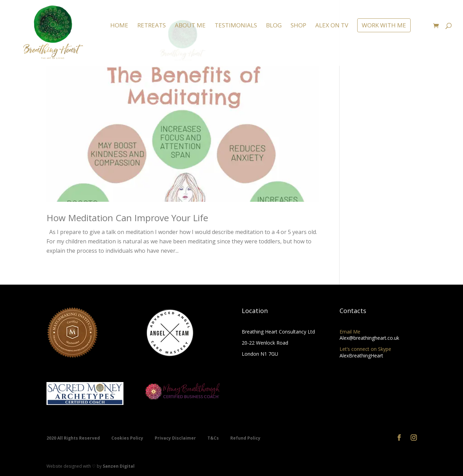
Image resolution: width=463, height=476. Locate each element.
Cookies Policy (128, 438)
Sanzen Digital (119, 466)
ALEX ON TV (332, 26)
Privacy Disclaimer (176, 438)
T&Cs (214, 438)
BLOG (274, 26)
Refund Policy (245, 438)
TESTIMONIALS (236, 26)
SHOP (298, 26)
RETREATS (152, 26)
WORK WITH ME (384, 25)
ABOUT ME (190, 26)
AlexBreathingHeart (361, 356)
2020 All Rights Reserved (74, 438)
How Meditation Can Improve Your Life (127, 218)
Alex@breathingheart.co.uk (369, 338)
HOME (119, 26)
